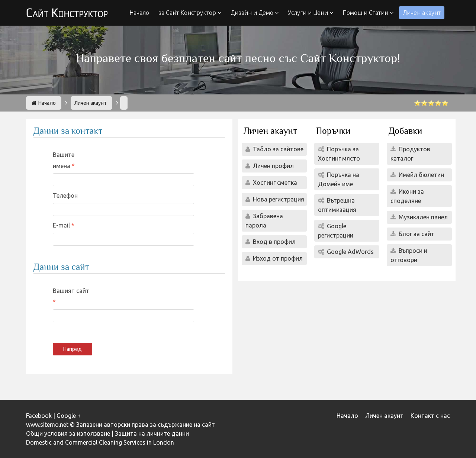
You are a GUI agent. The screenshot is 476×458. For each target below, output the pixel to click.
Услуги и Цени (311, 13)
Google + (69, 416)
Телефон (65, 196)
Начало (139, 13)
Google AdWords (350, 252)
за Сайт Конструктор (190, 13)
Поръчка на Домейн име (339, 179)
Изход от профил (277, 258)
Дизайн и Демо (255, 13)
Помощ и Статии (368, 13)
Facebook (39, 416)
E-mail (62, 225)
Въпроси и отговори (409, 255)
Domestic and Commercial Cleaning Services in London (100, 442)
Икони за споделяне (407, 196)
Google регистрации (336, 231)
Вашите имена (64, 160)
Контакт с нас (430, 416)
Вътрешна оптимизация (337, 205)
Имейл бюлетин (421, 175)
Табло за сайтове (277, 149)
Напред (73, 349)
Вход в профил (274, 242)
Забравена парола (264, 221)
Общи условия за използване (68, 433)
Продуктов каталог (410, 154)
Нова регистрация (278, 199)
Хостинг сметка (274, 183)
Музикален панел (422, 217)
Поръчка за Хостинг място (339, 154)
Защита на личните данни (152, 433)
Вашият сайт (71, 291)
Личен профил (273, 166)
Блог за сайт (416, 234)
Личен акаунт (422, 13)
